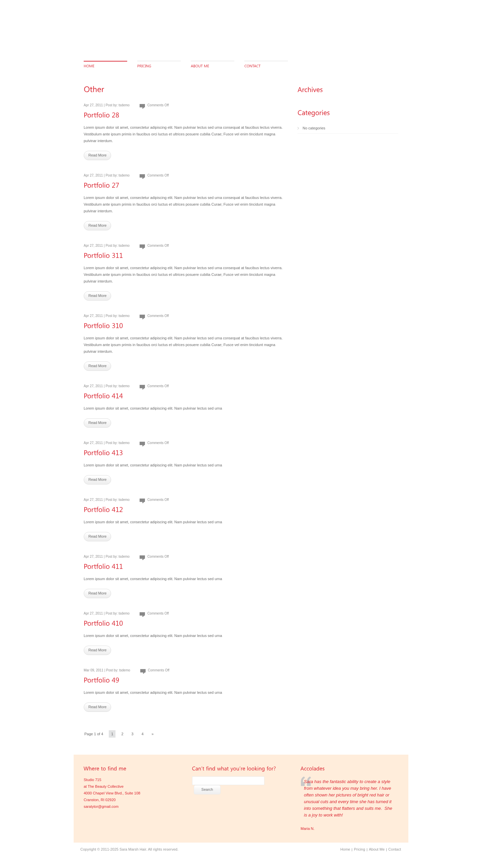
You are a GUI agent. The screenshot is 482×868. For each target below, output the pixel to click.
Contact (395, 849)
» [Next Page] (153, 734)
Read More (97, 155)
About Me (377, 849)
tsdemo (124, 105)
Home (345, 849)
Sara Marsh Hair (133, 849)
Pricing (359, 849)
